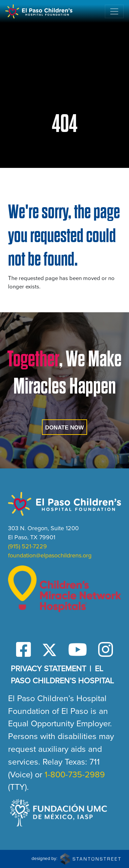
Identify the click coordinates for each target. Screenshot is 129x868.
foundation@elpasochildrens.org (50, 555)
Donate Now (64, 428)
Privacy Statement (48, 669)
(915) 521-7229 (27, 546)
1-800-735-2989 (75, 774)
